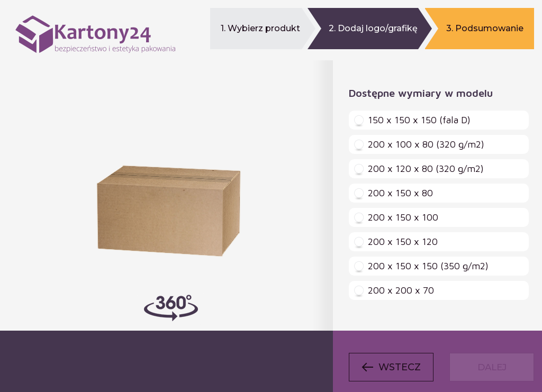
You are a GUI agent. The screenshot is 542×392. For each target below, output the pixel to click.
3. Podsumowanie (485, 28)
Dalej (492, 367)
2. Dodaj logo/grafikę (373, 28)
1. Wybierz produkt (260, 28)
